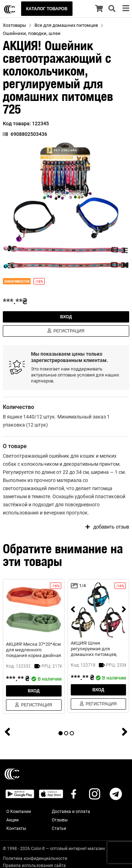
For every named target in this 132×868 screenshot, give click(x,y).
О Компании (19, 812)
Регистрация (66, 331)
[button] (66, 206)
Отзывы (60, 820)
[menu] (126, 9)
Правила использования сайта (34, 866)
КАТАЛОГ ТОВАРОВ (47, 9)
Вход (66, 317)
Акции (12, 820)
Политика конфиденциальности (35, 858)
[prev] (73, 610)
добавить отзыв (107, 527)
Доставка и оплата (71, 812)
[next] (124, 610)
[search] (112, 9)
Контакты (16, 828)
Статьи (59, 828)
